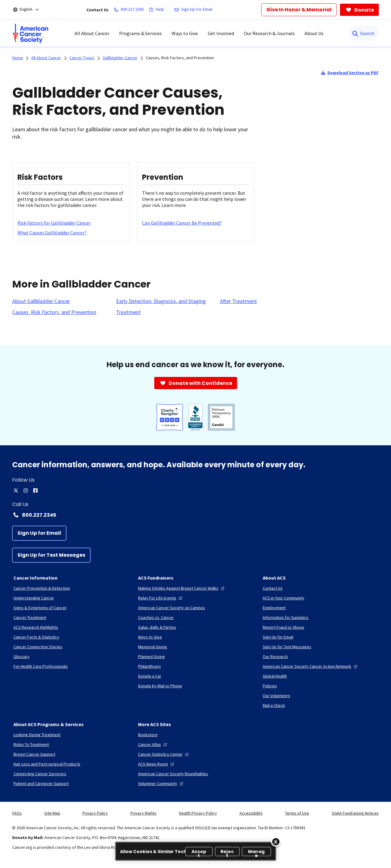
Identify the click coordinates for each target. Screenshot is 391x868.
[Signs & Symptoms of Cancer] (40, 608)
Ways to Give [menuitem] (185, 33)
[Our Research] (275, 656)
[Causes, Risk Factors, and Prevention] (54, 312)
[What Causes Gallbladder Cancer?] (52, 233)
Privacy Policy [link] (95, 813)
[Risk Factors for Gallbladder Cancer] (54, 223)
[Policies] (270, 686)
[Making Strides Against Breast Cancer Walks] (182, 588)
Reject (227, 852)
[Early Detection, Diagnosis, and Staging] (161, 301)
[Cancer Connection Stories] (38, 647)
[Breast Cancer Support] (34, 754)
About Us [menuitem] (314, 33)
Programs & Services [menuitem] (141, 33)
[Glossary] (22, 656)
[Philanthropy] (150, 666)
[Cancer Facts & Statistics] (36, 637)
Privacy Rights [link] (143, 813)
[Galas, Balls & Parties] (157, 627)
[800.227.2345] (130, 10)
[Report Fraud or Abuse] (283, 627)
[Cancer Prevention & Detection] (42, 588)
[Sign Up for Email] (39, 533)
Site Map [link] (52, 813)
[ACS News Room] (157, 764)
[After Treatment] (238, 301)
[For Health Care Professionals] (41, 666)
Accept (199, 852)
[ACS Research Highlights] (36, 627)
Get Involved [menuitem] (221, 33)
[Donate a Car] (150, 676)
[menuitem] (31, 33)
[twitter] (16, 490)
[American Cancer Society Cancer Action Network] (311, 666)
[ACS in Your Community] (283, 598)
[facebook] (35, 490)
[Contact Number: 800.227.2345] (195, 515)
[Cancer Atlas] (153, 744)
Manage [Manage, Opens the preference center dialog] (256, 852)
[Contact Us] (273, 588)
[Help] (158, 10)
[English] (30, 10)
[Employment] (274, 608)
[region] (196, 851)
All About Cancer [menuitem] (92, 33)
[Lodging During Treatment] (37, 735)
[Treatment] (128, 312)
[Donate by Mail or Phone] (160, 686)
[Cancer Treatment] (30, 617)
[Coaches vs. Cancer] (156, 617)
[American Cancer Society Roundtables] (173, 774)
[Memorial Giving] (153, 647)
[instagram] (26, 490)
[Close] (276, 842)
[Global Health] (275, 676)
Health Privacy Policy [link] (198, 813)
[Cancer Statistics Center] (164, 754)
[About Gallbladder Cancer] (41, 301)
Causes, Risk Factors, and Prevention (180, 58)
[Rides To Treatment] (31, 744)
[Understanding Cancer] (34, 598)
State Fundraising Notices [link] (355, 813)
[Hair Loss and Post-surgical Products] (47, 764)
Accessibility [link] (251, 813)
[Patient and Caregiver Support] (41, 783)
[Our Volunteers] (276, 696)
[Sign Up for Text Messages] (51, 555)
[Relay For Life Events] (161, 598)
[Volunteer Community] (161, 783)
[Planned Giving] (152, 656)
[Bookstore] (148, 735)
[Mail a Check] (274, 705)
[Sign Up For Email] (194, 10)
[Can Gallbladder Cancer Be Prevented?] (182, 223)
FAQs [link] (17, 813)
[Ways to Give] (150, 637)
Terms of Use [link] (297, 813)
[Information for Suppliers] (286, 617)
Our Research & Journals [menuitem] (269, 33)
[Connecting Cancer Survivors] (40, 774)
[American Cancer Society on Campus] (172, 608)
